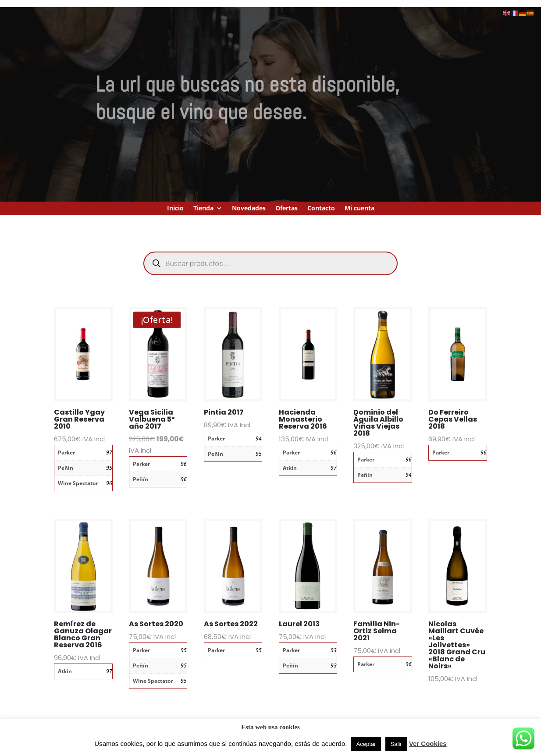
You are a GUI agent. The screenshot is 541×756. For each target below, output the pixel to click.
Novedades (249, 209)
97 (109, 453)
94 (259, 438)
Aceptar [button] (366, 744)
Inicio (175, 209)
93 (334, 650)
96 (109, 483)
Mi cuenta (359, 209)
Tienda (203, 209)
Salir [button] (396, 744)
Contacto (321, 209)
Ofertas (287, 209)
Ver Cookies (428, 744)
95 (109, 468)
